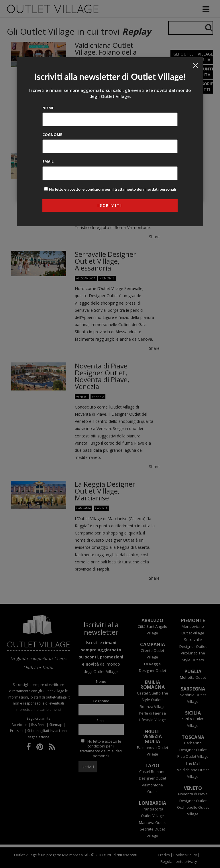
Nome (48, 108)
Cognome (52, 135)
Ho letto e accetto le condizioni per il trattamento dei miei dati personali (112, 189)
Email (48, 161)
